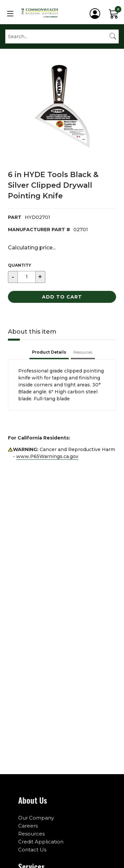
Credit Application (41, 842)
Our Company (36, 818)
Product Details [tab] (49, 352)
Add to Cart (62, 297)
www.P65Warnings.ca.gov (47, 456)
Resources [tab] (83, 352)
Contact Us (32, 850)
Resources (31, 834)
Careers (28, 826)
